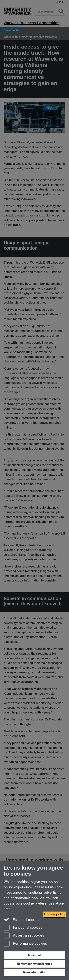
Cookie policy (55, 914)
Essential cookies (22, 919)
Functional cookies (23, 928)
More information (35, 972)
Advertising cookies (24, 936)
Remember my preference (35, 964)
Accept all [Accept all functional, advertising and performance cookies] (35, 955)
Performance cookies (25, 944)
